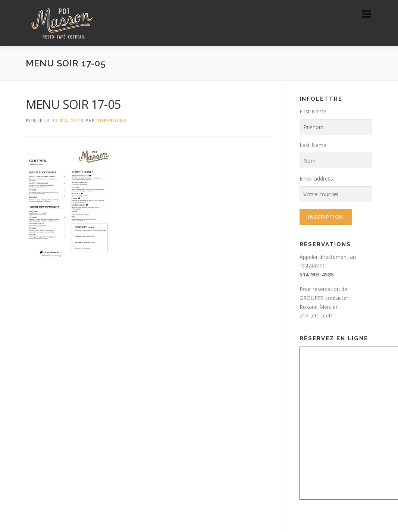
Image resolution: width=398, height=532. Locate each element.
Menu (366, 14)
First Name (313, 111)
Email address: (317, 179)
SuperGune (112, 121)
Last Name (313, 145)
